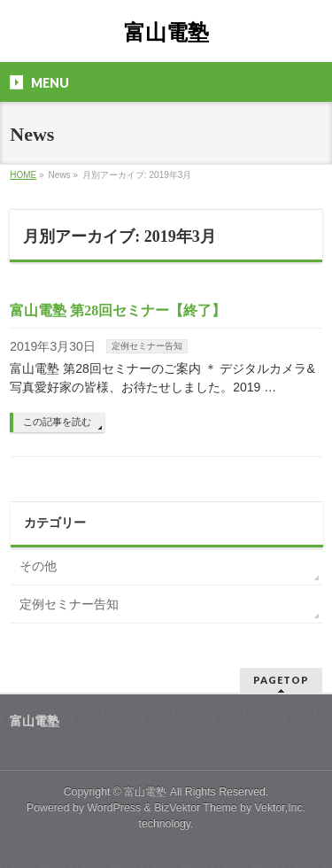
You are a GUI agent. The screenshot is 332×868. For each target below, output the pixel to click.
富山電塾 (166, 33)
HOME (23, 175)
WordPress (114, 808)
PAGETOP (281, 680)
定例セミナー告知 (147, 346)
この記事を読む (57, 422)
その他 (38, 566)
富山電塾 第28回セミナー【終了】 (118, 310)
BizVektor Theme (196, 808)
